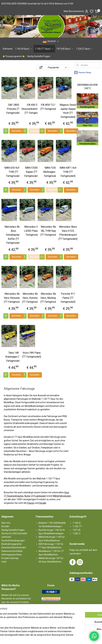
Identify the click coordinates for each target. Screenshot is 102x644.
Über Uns (6, 523)
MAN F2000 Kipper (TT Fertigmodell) (32, 172)
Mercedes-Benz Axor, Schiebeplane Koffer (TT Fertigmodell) (14, 235)
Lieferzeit (6, 537)
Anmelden (9, 616)
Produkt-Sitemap (10, 558)
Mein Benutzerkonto (76, 11)
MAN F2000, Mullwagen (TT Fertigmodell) (51, 172)
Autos (27, 496)
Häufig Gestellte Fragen (39, 56)
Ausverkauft (37, 131)
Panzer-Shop (83, 73)
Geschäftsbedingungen (13, 541)
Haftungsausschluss (12, 555)
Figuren (31, 503)
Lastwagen (41, 496)
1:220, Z (76, 533)
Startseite (8, 49)
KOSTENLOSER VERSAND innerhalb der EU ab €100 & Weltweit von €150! (37, 4)
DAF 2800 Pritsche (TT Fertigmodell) (14, 109)
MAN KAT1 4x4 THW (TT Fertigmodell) (68, 172)
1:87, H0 (76, 530)
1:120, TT (77, 526)
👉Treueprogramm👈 (14, 56)
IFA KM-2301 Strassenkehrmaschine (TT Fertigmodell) (34, 109)
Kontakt (5, 526)
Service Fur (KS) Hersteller (14, 533)
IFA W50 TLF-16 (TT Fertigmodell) (50, 107)
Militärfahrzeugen (62, 496)
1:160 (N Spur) (24, 49)
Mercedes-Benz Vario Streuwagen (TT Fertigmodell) (13, 298)
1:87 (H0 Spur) (65, 49)
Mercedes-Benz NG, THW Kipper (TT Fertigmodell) (50, 231)
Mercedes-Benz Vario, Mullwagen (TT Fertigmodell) (50, 298)
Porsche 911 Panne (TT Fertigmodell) (68, 298)
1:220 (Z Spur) (85, 49)
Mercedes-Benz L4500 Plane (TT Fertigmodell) (33, 231)
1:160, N (76, 523)
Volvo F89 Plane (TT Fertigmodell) (32, 355)
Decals (42, 503)
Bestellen (17, 131)
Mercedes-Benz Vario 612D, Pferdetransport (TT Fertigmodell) (68, 233)
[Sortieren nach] (53, 68)
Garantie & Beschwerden (14, 547)
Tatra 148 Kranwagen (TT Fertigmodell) (14, 357)
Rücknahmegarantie (12, 544)
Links (4, 562)
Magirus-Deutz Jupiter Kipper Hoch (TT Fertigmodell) (68, 111)
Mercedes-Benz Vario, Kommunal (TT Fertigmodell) (32, 298)
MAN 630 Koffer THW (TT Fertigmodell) (13, 172)
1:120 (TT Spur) (44, 49)
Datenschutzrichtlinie (12, 551)
